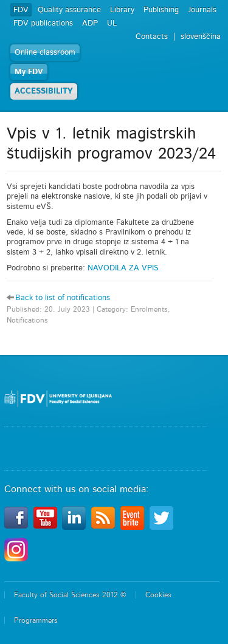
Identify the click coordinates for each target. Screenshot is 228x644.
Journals (202, 10)
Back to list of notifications (63, 298)
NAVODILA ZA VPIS (123, 268)
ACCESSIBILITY (44, 91)
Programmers (36, 620)
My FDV (29, 72)
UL (112, 23)
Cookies (158, 595)
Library (122, 10)
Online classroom (45, 53)
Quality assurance (69, 10)
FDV (21, 10)
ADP (90, 23)
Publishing (161, 10)
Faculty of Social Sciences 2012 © (70, 595)
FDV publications (43, 23)
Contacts (152, 37)
